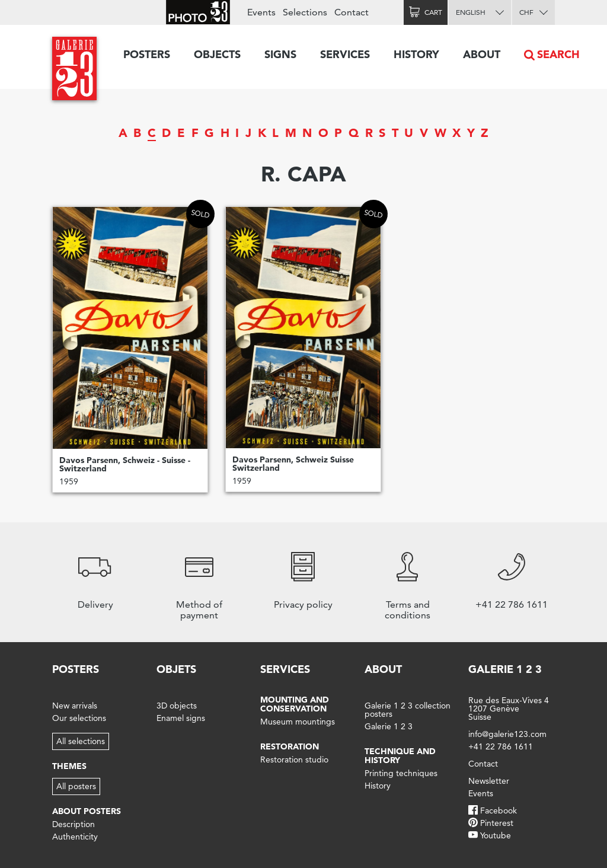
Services (345, 54)
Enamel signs (181, 718)
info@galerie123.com (507, 734)
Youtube (496, 835)
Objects (217, 54)
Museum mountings (298, 722)
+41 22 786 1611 (501, 746)
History (416, 54)
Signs (280, 54)
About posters (87, 811)
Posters (147, 54)
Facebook (499, 810)
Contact (352, 12)
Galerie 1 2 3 (389, 726)
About (482, 54)
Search (558, 54)
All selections (81, 741)
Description (74, 824)
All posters (76, 786)
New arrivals (75, 706)
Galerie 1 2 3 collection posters (408, 710)
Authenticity (75, 837)
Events (261, 12)
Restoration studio (294, 759)
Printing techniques (401, 773)
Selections (305, 12)
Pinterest (497, 823)
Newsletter (489, 781)
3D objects (177, 706)
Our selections (79, 718)
